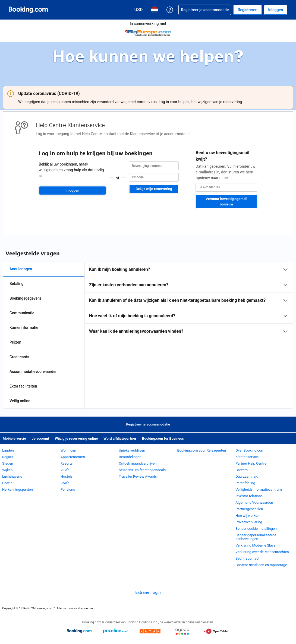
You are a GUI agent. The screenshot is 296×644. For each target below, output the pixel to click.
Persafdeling (245, 483)
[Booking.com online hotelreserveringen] (28, 10)
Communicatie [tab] (22, 313)
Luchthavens (12, 476)
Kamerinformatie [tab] (24, 328)
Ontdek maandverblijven (138, 463)
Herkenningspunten (18, 489)
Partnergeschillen (249, 509)
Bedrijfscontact (247, 558)
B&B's (65, 483)
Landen (8, 450)
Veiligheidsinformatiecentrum (259, 489)
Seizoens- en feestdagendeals (142, 470)
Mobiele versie (14, 438)
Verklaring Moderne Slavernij (258, 545)
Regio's (8, 457)
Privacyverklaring (249, 522)
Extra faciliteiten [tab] (23, 386)
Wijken (7, 470)
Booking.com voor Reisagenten (201, 450)
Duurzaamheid (247, 476)
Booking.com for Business (163, 438)
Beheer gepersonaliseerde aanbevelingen (256, 537)
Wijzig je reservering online (76, 438)
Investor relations (249, 496)
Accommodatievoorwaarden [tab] (34, 372)
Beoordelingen (130, 457)
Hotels (7, 483)
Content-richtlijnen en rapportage (261, 565)
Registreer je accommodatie (148, 424)
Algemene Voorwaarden (254, 502)
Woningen (68, 450)
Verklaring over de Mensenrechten (262, 552)
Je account (40, 438)
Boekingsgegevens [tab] (26, 298)
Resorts (67, 463)
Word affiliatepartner (120, 438)
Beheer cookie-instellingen (256, 529)
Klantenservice (247, 457)
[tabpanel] (189, 300)
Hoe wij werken (247, 515)
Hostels (67, 476)
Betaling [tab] (16, 284)
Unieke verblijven (132, 450)
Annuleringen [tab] (21, 269)
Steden (8, 463)
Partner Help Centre (251, 463)
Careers (242, 470)
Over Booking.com (250, 450)
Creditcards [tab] (19, 357)
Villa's (65, 470)
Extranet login (148, 592)
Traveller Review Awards (138, 476)
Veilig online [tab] (20, 401)
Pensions (68, 489)
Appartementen (73, 457)
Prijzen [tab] (15, 342)
